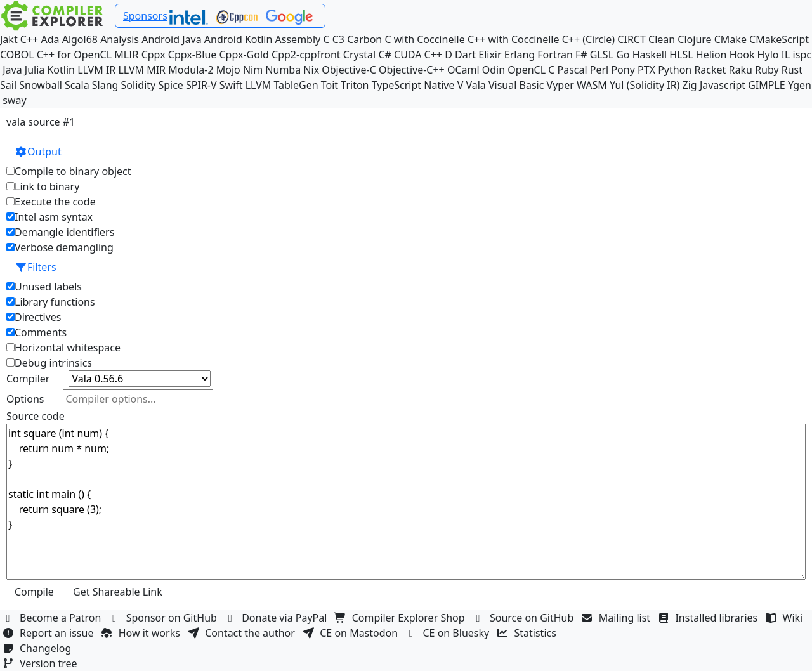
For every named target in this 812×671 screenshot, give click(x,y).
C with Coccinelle (424, 39)
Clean (662, 39)
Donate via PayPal (277, 618)
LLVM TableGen (282, 85)
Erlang (520, 55)
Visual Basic (516, 85)
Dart (465, 55)
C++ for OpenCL (74, 55)
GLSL (602, 55)
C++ (29, 39)
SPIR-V (201, 85)
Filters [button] (36, 267)
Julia (35, 70)
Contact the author (243, 633)
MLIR (126, 55)
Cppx (154, 55)
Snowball (41, 85)
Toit (330, 85)
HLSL (681, 55)
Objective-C (349, 70)
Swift (231, 85)
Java (12, 70)
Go (623, 55)
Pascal (573, 70)
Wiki (786, 618)
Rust (792, 70)
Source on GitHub (525, 618)
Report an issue (49, 633)
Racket (710, 70)
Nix (311, 70)
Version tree (41, 663)
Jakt (9, 39)
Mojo (228, 70)
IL (786, 55)
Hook (742, 55)
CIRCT (632, 39)
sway (14, 100)
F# (581, 55)
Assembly (298, 39)
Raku (741, 70)
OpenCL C (531, 70)
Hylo (768, 55)
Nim (253, 70)
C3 (338, 39)
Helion (711, 55)
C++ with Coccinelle (514, 39)
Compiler (28, 379)
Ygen (800, 85)
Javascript (723, 85)
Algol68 (80, 39)
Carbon (364, 39)
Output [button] (38, 152)
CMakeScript (779, 39)
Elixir (490, 55)
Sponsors (145, 16)
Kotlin (61, 70)
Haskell (650, 55)
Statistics (528, 633)
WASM (592, 85)
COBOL (17, 55)
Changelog (38, 648)
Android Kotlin (239, 39)
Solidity (139, 85)
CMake (730, 39)
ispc (802, 55)
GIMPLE (767, 85)
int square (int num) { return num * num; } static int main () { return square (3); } (406, 502)
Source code (36, 416)
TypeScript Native (413, 85)
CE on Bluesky (449, 633)
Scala (77, 85)
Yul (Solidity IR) (645, 85)
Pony (623, 70)
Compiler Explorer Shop (401, 618)
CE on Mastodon (351, 633)
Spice (170, 85)
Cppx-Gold (244, 55)
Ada (50, 39)
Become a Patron (53, 618)
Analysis (120, 39)
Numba (283, 70)
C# (384, 55)
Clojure (694, 39)
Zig (690, 85)
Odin (494, 70)
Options (25, 399)
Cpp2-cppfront (306, 55)
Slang (105, 85)
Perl (599, 70)
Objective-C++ (412, 70)
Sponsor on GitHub (165, 618)
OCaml (463, 70)
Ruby (767, 70)
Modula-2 (191, 70)
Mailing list (618, 618)
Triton (355, 85)
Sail (8, 85)
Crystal (359, 55)
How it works (142, 633)
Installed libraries (709, 618)
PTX (646, 70)
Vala (475, 85)
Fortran (555, 55)
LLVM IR (96, 70)
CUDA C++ (418, 55)
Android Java (172, 39)
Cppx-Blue (193, 55)
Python (675, 70)
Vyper (560, 85)
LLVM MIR (142, 70)
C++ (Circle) (589, 39)
